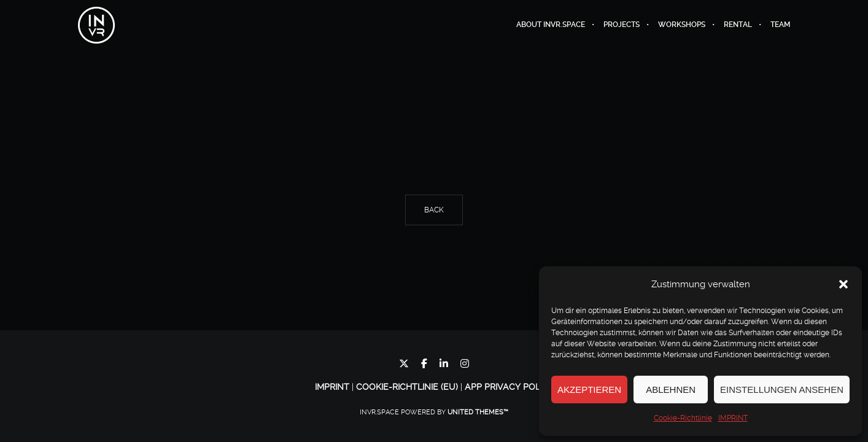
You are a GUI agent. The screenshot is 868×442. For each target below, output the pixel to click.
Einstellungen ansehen (782, 390)
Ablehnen (671, 390)
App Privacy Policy (509, 387)
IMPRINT (733, 418)
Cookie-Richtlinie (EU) (407, 387)
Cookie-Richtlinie (683, 418)
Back (434, 210)
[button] (843, 284)
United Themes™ (478, 412)
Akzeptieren (589, 390)
